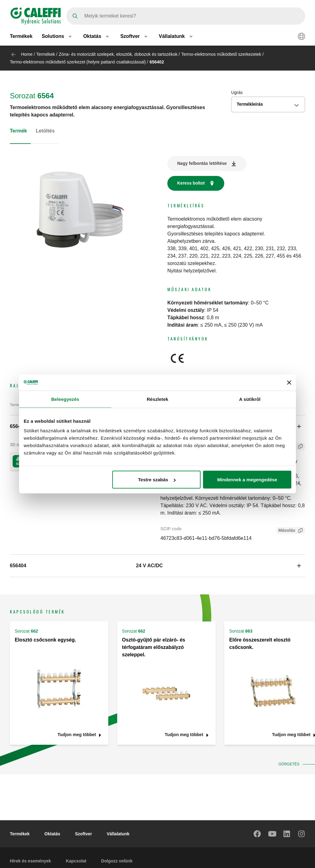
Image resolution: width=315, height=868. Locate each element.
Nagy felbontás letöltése (202, 163)
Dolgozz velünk (117, 861)
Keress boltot (191, 183)
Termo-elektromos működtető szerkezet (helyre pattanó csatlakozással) (78, 62)
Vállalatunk (118, 834)
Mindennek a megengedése (247, 480)
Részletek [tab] (157, 399)
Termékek (21, 36)
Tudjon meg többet (77, 735)
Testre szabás (157, 480)
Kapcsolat (76, 861)
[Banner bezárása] (289, 382)
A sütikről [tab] (250, 399)
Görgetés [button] (290, 764)
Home (27, 54)
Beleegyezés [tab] (65, 399)
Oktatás (52, 834)
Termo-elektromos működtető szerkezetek (221, 54)
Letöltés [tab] (45, 131)
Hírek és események (30, 861)
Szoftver (84, 834)
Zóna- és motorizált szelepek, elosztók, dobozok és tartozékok (118, 54)
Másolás (286, 531)
